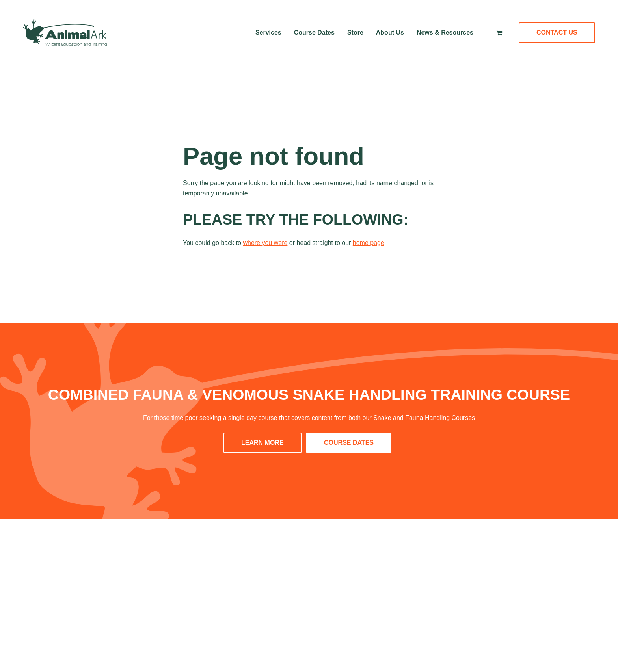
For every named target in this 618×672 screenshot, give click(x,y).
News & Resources (445, 32)
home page (369, 243)
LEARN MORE (262, 443)
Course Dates (314, 32)
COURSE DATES (349, 443)
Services (268, 32)
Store (355, 32)
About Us (390, 32)
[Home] (65, 33)
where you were (265, 243)
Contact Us (557, 32)
